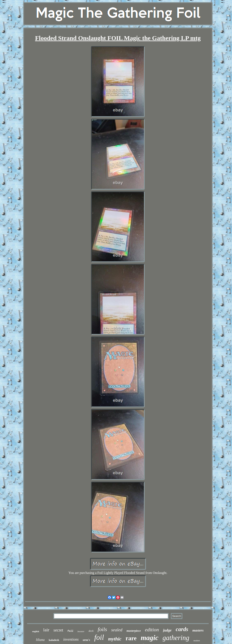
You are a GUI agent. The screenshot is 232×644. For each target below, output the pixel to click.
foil (99, 637)
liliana (40, 640)
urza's (86, 640)
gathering (176, 638)
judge (167, 630)
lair (46, 630)
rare (131, 638)
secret (58, 630)
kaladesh (54, 640)
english (36, 631)
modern (197, 641)
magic (150, 638)
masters (198, 630)
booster (81, 631)
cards (182, 629)
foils (102, 629)
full (70, 631)
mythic (115, 639)
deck (91, 631)
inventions (71, 639)
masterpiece (134, 631)
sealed (117, 630)
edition (152, 630)
